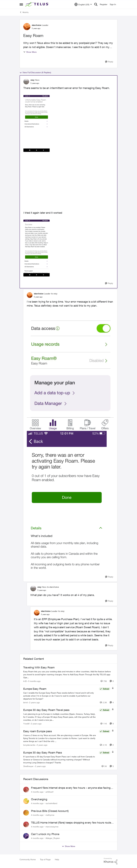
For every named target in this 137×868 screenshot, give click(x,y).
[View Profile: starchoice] (27, 27)
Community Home (28, 859)
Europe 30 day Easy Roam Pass (43, 753)
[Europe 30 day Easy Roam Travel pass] (60, 717)
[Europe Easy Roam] (60, 696)
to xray (54, 294)
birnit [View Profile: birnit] (25, 702)
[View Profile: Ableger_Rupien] (26, 836)
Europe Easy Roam (35, 689)
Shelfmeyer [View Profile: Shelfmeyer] (28, 766)
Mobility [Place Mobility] (24, 12)
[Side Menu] (21, 4)
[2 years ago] (34, 702)
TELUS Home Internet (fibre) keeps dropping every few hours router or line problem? (71, 823)
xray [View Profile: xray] (32, 80)
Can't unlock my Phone (45, 834)
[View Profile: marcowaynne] (26, 824)
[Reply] (109, 62)
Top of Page (45, 859)
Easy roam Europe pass (38, 731)
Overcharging (39, 799)
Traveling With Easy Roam (39, 667)
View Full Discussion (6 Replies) (35, 72)
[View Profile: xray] (26, 82)
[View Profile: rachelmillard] (26, 801)
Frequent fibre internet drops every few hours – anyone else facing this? (71, 788)
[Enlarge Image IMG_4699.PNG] (67, 502)
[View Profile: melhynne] (26, 813)
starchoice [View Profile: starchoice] (37, 25)
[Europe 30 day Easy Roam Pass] (60, 760)
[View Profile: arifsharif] (26, 790)
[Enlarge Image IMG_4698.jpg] (70, 376)
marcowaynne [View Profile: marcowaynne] (52, 826)
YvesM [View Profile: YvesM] (26, 724)
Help (57, 859)
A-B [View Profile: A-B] (25, 681)
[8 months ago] (34, 681)
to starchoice (53, 587)
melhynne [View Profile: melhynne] (50, 815)
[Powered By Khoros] (111, 861)
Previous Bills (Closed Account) (50, 811)
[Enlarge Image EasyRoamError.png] (37, 123)
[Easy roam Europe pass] (60, 738)
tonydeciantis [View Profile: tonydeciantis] (29, 745)
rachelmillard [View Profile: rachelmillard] (51, 803)
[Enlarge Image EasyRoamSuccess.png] (37, 248)
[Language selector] (83, 4)
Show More (30, 52)
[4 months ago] (37, 792)
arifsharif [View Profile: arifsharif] (49, 792)
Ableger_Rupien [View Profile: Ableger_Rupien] (53, 838)
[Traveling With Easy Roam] (68, 674)
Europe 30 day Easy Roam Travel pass (46, 710)
